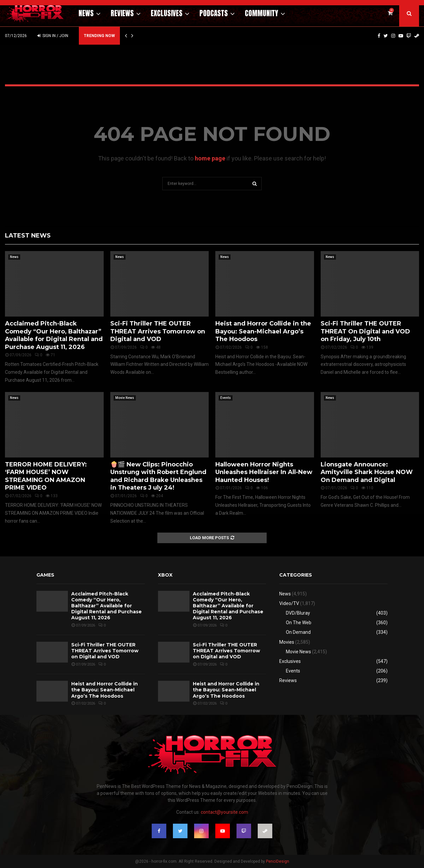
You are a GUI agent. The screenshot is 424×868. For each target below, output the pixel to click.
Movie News (125, 398)
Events (226, 398)
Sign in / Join (53, 36)
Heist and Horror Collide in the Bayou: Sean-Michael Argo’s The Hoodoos (263, 331)
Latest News (28, 236)
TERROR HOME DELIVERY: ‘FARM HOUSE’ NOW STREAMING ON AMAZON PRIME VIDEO (46, 476)
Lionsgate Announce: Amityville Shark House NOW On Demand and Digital (367, 472)
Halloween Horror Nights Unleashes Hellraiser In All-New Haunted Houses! (264, 472)
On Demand (298, 632)
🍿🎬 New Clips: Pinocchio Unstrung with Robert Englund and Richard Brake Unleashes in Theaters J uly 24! (158, 476)
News (86, 13)
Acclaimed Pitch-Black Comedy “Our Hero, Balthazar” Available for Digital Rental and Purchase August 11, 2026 (54, 335)
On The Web (299, 623)
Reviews (122, 13)
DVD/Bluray (298, 613)
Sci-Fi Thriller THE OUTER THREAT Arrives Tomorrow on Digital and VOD (158, 331)
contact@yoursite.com (224, 812)
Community (262, 13)
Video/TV (289, 603)
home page (210, 158)
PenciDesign (278, 861)
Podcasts (214, 13)
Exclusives (167, 13)
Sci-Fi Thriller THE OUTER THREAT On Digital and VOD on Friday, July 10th (365, 331)
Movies (287, 642)
